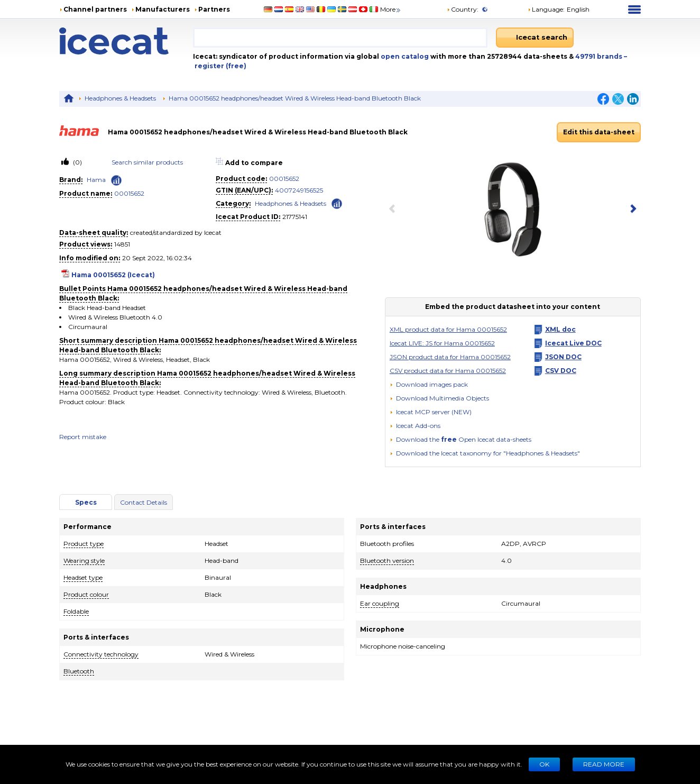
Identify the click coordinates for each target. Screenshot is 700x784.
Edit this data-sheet (599, 132)
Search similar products (147, 162)
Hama (96, 180)
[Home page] (126, 41)
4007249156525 (299, 190)
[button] (439, 398)
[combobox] (340, 38)
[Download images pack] (429, 385)
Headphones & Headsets (120, 98)
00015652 (129, 193)
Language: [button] (546, 9)
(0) (77, 162)
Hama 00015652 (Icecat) (113, 275)
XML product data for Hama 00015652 (448, 329)
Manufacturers (163, 9)
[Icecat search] (535, 38)
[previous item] (394, 209)
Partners (214, 9)
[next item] (631, 209)
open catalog (404, 56)
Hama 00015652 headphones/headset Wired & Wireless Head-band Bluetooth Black (295, 98)
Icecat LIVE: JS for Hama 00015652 (442, 343)
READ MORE (604, 764)
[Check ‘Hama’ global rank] (116, 180)
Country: (463, 9)
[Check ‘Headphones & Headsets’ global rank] (337, 203)
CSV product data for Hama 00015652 (448, 371)
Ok (544, 764)
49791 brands (600, 56)
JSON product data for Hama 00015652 (450, 357)
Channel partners (95, 9)
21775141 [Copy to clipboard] (295, 217)
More (391, 9)
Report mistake (83, 437)
